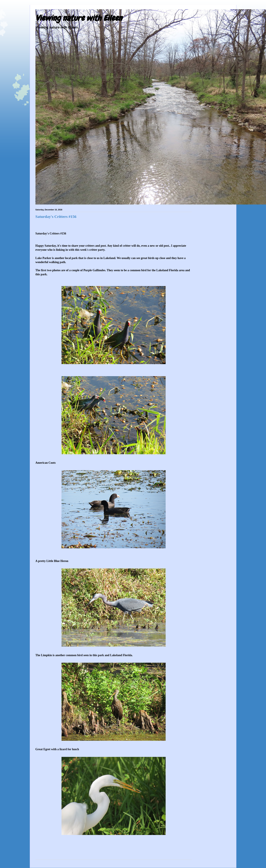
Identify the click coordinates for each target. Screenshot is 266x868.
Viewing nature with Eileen (79, 18)
